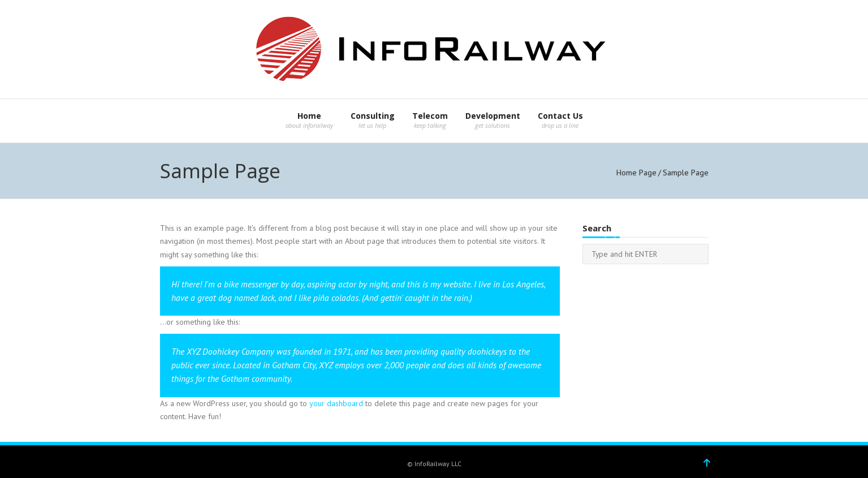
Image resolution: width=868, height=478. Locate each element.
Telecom (430, 116)
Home (309, 116)
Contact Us (560, 116)
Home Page (636, 173)
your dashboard (336, 403)
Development (493, 116)
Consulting (373, 116)
